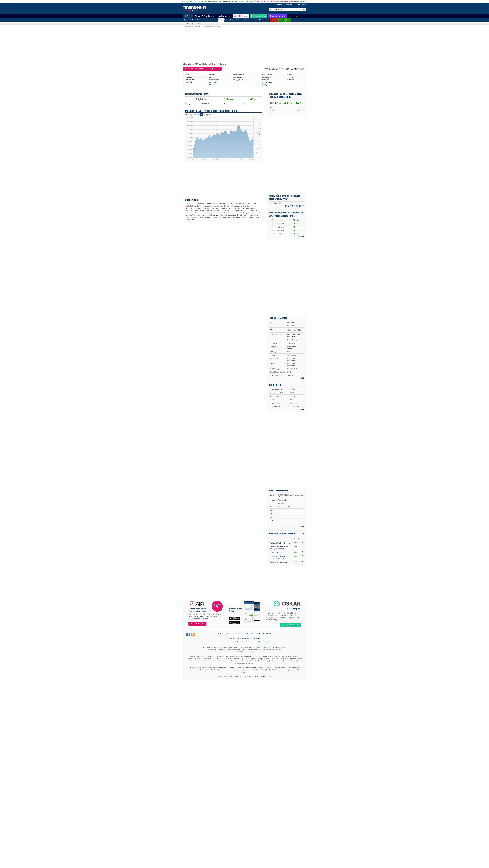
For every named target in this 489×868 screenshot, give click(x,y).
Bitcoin (257, 676)
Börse (188, 16)
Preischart (213, 77)
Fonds (221, 20)
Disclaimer (241, 642)
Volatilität (266, 80)
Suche (186, 23)
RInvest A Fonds (275, 552)
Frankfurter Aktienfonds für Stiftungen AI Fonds (280, 548)
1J (202, 115)
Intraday (189, 115)
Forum (294, 20)
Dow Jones (243, 634)
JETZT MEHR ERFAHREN (290, 625)
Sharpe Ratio (267, 82)
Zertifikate (201, 20)
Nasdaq (241, 1)
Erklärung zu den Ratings (295, 206)
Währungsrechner (223, 676)
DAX (196, 1)
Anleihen (232, 20)
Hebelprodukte (211, 20)
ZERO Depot (242, 16)
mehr (302, 236)
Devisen (248, 20)
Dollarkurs (243, 676)
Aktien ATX (222, 634)
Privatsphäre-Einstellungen (259, 642)
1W (195, 115)
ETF (226, 20)
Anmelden (278, 5)
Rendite (212, 85)
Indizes (193, 20)
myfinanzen (224, 16)
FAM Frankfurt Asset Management (295, 335)
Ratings (265, 85)
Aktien (186, 20)
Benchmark (213, 82)
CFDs (260, 20)
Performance (267, 77)
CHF (282, 1)
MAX (211, 115)
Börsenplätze (190, 80)
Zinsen (254, 20)
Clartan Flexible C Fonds (278, 562)
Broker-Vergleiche (284, 20)
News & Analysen (204, 16)
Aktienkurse (251, 676)
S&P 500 (268, 634)
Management (238, 80)
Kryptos (273, 20)
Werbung (246, 638)
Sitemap (223, 642)
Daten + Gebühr (239, 77)
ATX (183, 1)
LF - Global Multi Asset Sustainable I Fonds (278, 557)
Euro (267, 1)
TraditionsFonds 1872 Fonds (280, 543)
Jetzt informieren (197, 624)
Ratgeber (294, 16)
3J (204, 115)
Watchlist (290, 80)
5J (207, 115)
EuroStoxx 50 (234, 634)
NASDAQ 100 (252, 634)
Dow (210, 1)
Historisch (189, 82)
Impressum (238, 638)
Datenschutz (232, 642)
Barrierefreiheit (256, 638)
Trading (266, 20)
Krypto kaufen (277, 16)
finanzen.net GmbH (249, 652)
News (192, 23)
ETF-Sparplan (258, 16)
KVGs (197, 23)
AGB (247, 642)
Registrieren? (290, 5)
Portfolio (290, 77)
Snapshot (188, 77)
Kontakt (230, 638)
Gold (296, 1)
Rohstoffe (240, 20)
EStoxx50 (225, 1)
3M (198, 115)
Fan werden (301, 5)
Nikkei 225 (261, 634)
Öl (256, 1)
